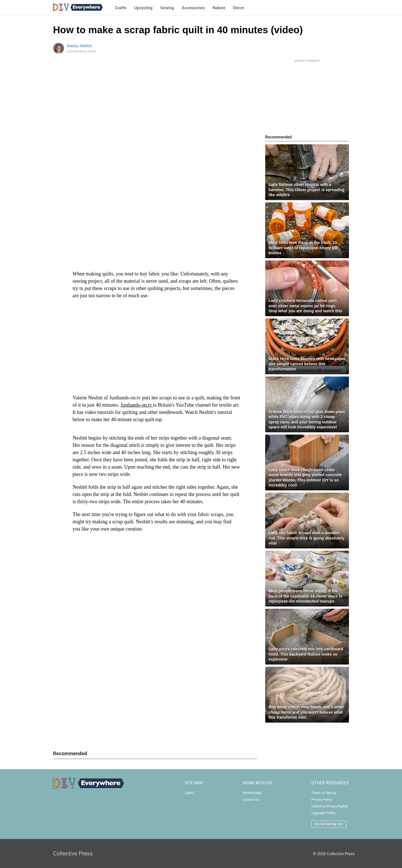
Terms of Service (324, 793)
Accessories (193, 8)
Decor (239, 8)
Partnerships (252, 793)
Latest (189, 793)
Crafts (121, 8)
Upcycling (143, 8)
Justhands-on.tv (137, 405)
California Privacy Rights (330, 806)
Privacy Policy (322, 800)
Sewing (167, 8)
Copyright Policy (324, 813)
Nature (219, 8)
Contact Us (251, 800)
